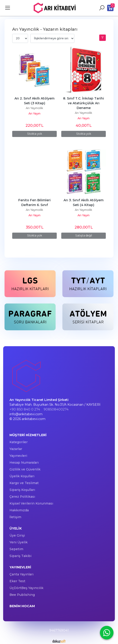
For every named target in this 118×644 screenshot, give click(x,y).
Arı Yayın (34, 113)
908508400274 (56, 409)
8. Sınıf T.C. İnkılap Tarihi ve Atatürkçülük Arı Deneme (84, 103)
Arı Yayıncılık (34, 108)
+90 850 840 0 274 (25, 409)
